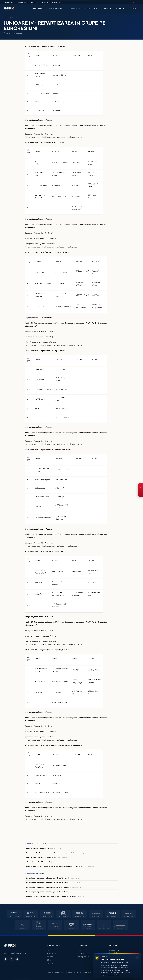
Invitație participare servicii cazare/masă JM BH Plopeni (48, 887)
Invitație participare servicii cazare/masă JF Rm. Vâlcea (47, 892)
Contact (134, 9)
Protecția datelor (53, 972)
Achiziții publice (84, 957)
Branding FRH (52, 954)
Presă (45, 2)
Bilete (35, 2)
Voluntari (23, 2)
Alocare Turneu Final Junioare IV (38, 862)
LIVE (135, 2)
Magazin (56, 2)
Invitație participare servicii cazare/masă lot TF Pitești (47, 878)
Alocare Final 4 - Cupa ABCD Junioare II (41, 857)
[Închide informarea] (137, 957)
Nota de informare (90, 972)
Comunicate (106, 9)
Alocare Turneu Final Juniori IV (38, 848)
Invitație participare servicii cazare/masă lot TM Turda (47, 883)
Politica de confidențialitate (71, 972)
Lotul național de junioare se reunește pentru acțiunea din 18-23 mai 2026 (55, 867)
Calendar (10, 2)
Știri (96, 9)
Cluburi (87, 9)
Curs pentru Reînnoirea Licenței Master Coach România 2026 (49, 896)
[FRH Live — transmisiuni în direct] (141, 490)
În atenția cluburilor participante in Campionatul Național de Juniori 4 (53, 853)
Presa (49, 950)
